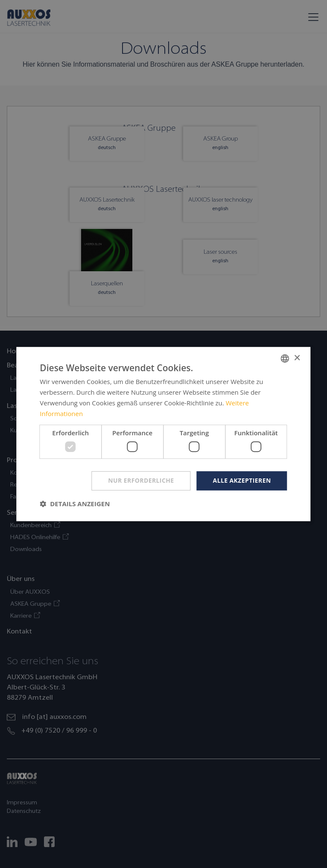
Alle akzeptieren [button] (242, 480)
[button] (75, 504)
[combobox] (285, 358)
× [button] (297, 358)
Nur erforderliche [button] (141, 480)
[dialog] (163, 434)
